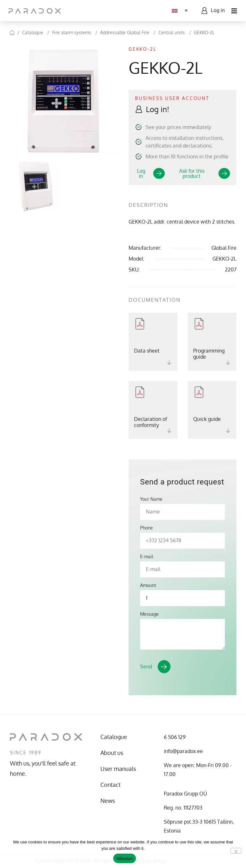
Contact (111, 785)
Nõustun (124, 859)
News (108, 801)
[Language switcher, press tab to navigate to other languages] (179, 11)
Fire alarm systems (72, 32)
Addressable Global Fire (125, 32)
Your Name (151, 499)
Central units (172, 32)
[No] (236, 851)
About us (112, 753)
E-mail (147, 557)
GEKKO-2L (204, 32)
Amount (148, 585)
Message (149, 614)
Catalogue (33, 32)
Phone (147, 528)
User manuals (118, 769)
